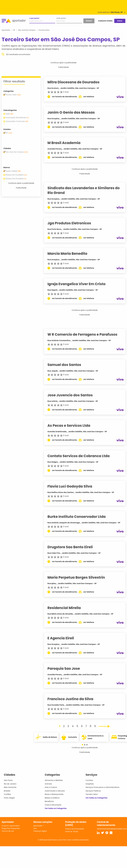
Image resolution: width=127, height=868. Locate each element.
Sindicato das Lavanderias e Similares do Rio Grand (86, 190)
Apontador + (39, 826)
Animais (48, 784)
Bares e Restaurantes (54, 794)
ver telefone (91, 97)
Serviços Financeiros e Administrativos (102, 787)
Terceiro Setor (92, 794)
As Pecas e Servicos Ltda (71, 426)
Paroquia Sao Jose (66, 669)
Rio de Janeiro (10, 784)
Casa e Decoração (53, 805)
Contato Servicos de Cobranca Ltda (81, 456)
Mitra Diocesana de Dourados (76, 82)
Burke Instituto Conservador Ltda (79, 517)
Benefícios (49, 801)
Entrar (120, 21)
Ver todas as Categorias (56, 808)
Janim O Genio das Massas (73, 112)
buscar (89, 21)
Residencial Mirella (66, 608)
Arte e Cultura (51, 787)
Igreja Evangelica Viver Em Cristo (79, 284)
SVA (35, 828)
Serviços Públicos (93, 791)
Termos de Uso (8, 831)
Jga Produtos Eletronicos (71, 223)
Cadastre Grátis (105, 21)
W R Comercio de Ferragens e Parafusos (85, 334)
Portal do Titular (72, 831)
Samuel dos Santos (66, 365)
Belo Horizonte (10, 787)
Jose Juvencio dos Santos (72, 395)
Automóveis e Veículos (55, 791)
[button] (84, 745)
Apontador (6, 30)
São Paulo (8, 780)
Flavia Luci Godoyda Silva (72, 486)
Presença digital (40, 831)
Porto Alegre (9, 798)
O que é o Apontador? (11, 826)
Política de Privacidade (75, 829)
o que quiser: (34, 18)
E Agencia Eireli (63, 638)
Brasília (7, 791)
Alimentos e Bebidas (54, 780)
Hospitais (90, 784)
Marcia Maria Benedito (70, 254)
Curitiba (7, 794)
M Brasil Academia (66, 143)
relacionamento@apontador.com (112, 829)
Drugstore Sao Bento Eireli (72, 547)
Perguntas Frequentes (11, 828)
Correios (89, 780)
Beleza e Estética (52, 798)
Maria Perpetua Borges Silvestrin (78, 577)
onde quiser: (61, 18)
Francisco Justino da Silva (73, 699)
